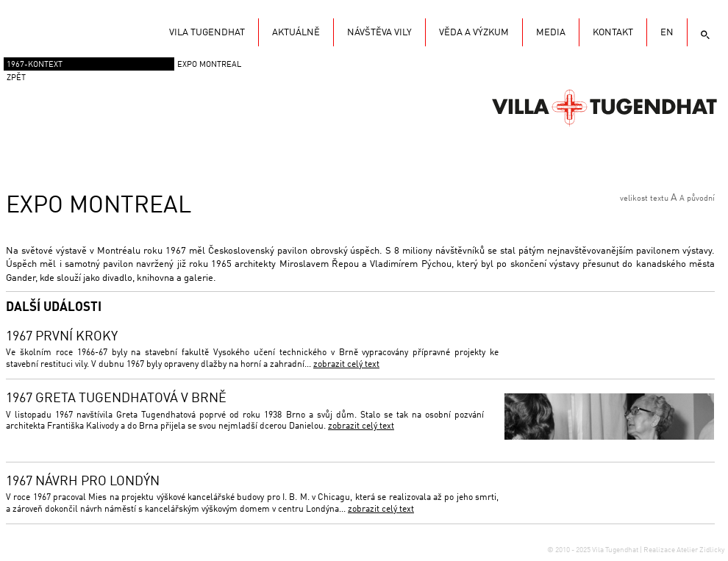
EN (667, 33)
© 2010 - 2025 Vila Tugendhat (593, 550)
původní (701, 199)
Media (551, 33)
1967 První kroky (62, 337)
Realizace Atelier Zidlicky (684, 550)
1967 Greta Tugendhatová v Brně (116, 399)
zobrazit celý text (346, 365)
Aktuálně (296, 33)
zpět (16, 78)
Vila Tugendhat (604, 107)
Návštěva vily (379, 33)
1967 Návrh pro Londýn (83, 482)
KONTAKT (613, 33)
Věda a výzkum (474, 33)
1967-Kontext (35, 65)
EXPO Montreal (209, 65)
